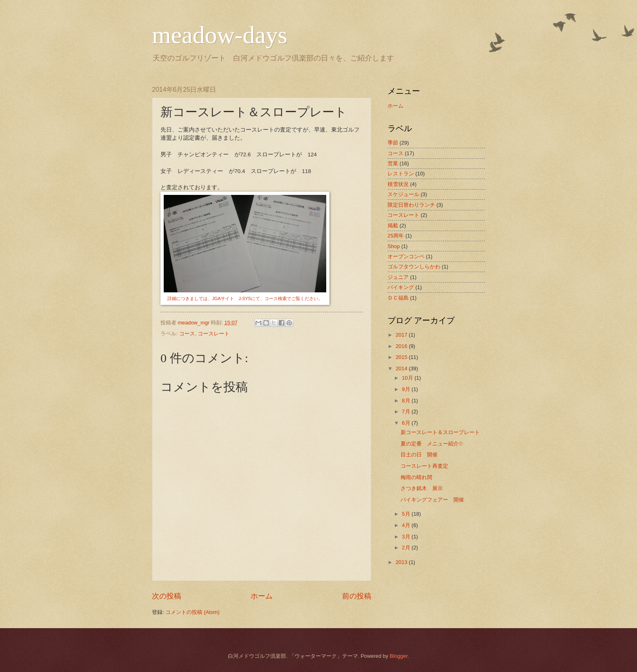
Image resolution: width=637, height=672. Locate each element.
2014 (402, 368)
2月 (407, 548)
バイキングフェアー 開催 (432, 500)
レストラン (401, 174)
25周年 (396, 236)
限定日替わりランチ (411, 205)
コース (187, 334)
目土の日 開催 (419, 455)
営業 (393, 163)
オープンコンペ (406, 256)
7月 (407, 412)
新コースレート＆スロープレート (440, 432)
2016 (402, 346)
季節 (393, 143)
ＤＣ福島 (398, 298)
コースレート (214, 334)
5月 (407, 514)
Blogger (399, 656)
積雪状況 (398, 184)
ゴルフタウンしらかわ (414, 267)
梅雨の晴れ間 (416, 477)
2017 (402, 335)
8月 (407, 401)
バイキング (401, 287)
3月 (407, 537)
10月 (408, 378)
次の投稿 (167, 596)
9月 (407, 389)
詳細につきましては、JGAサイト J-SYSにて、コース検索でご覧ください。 (245, 298)
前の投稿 (357, 596)
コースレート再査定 (424, 466)
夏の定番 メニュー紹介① (432, 444)
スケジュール (403, 194)
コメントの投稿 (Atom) (192, 612)
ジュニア (398, 277)
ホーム (262, 596)
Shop (394, 246)
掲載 (393, 226)
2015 (402, 357)
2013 (402, 562)
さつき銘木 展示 (422, 488)
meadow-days (220, 35)
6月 (407, 423)
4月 (407, 525)
